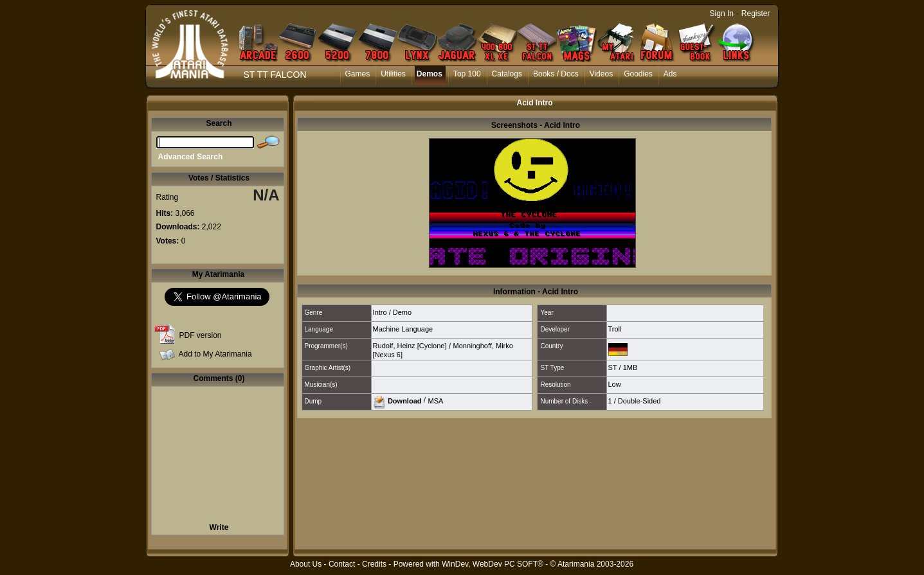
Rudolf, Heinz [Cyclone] (410, 346)
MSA (436, 400)
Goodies (638, 74)
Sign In (722, 13)
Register (756, 13)
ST (613, 367)
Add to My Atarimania (215, 354)
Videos (601, 74)
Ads (670, 74)
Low (615, 384)
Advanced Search (191, 157)
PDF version (201, 335)
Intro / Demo (393, 312)
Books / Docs (556, 74)
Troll (615, 329)
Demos (430, 74)
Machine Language (403, 329)
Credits (374, 564)
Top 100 (467, 74)
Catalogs (507, 74)
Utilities (393, 74)
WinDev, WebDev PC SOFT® (493, 564)
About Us (306, 564)
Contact (342, 564)
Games (358, 74)
